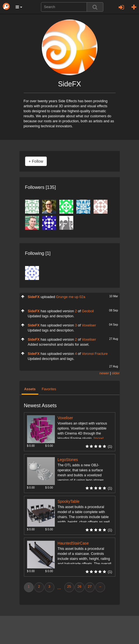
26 (79, 587)
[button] (19, 7)
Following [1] (38, 253)
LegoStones (68, 460)
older (116, 373)
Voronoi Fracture (95, 354)
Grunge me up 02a (71, 297)
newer (104, 373)
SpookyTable (69, 502)
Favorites (49, 389)
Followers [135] (41, 187)
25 (69, 587)
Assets (30, 389)
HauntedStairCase (73, 543)
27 (90, 587)
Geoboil (88, 311)
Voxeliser (89, 325)
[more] (99, 438)
